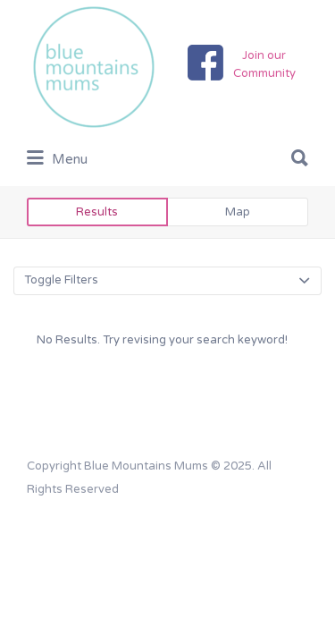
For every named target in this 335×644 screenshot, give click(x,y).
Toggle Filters (61, 280)
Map (238, 212)
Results (97, 212)
